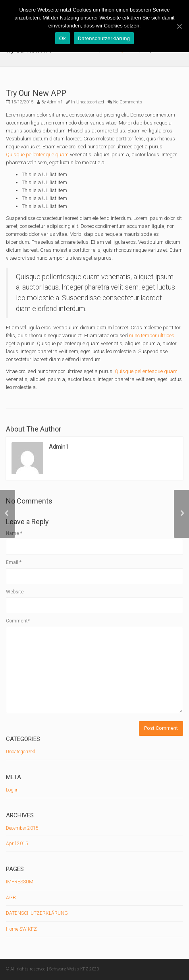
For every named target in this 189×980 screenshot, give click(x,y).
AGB (11, 898)
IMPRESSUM (20, 882)
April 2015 (17, 844)
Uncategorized (90, 102)
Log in (12, 790)
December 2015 (22, 828)
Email (14, 562)
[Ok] (179, 26)
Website (15, 592)
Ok (63, 38)
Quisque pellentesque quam (37, 155)
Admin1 (55, 102)
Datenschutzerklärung (104, 38)
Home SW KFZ (21, 929)
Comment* (18, 621)
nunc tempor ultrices (152, 335)
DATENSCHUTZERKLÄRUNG (37, 913)
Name (14, 533)
